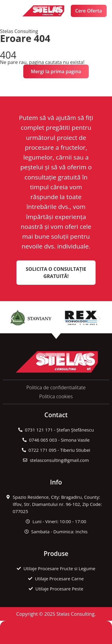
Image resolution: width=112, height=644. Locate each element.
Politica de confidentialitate (56, 387)
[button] (11, 11)
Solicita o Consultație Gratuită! (56, 273)
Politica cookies (56, 396)
